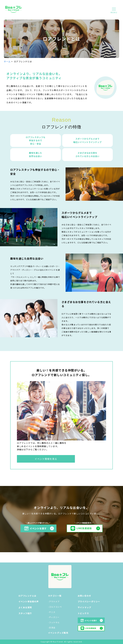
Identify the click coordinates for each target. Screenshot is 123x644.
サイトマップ (84, 607)
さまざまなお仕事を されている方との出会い (87, 154)
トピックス (83, 613)
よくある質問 (25, 607)
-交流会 (52, 628)
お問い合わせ (84, 596)
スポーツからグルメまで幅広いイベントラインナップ (87, 140)
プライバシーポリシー (89, 601)
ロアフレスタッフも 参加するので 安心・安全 (36, 140)
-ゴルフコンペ (55, 607)
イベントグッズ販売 (58, 633)
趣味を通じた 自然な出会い (36, 154)
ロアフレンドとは (27, 596)
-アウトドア (54, 602)
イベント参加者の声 (29, 601)
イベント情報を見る (46, 459)
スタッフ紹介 (25, 613)
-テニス (52, 612)
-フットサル (54, 622)
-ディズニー (54, 617)
